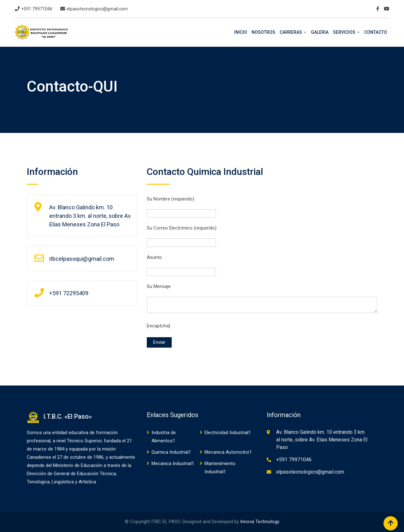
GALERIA (320, 32)
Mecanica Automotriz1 (228, 452)
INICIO (241, 32)
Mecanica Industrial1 (173, 463)
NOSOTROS (263, 32)
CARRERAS (291, 32)
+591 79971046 (37, 9)
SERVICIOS (344, 32)
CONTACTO (376, 32)
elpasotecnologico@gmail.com (97, 9)
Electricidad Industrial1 (228, 433)
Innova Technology (260, 522)
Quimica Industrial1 (171, 452)
